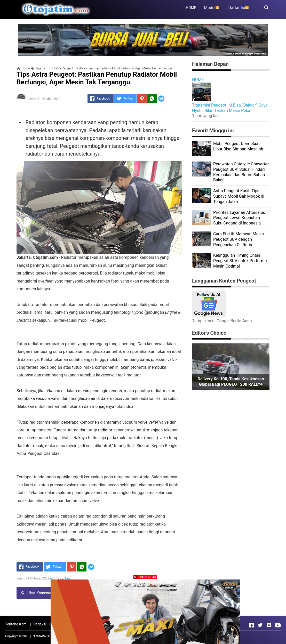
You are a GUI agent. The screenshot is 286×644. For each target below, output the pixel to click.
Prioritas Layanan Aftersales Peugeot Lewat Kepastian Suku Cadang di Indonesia (239, 218)
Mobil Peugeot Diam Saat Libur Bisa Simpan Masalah (238, 146)
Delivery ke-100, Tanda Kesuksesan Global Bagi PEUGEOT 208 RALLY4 (231, 382)
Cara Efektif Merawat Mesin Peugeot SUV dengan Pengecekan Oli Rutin (239, 239)
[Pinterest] (142, 99)
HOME (191, 8)
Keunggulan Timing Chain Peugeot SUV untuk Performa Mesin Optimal (240, 261)
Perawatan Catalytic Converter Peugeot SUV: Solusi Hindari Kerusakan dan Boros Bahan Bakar (241, 172)
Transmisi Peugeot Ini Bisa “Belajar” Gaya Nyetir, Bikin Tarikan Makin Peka (230, 108)
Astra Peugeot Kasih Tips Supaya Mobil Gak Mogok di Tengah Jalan (239, 196)
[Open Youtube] (278, 625)
